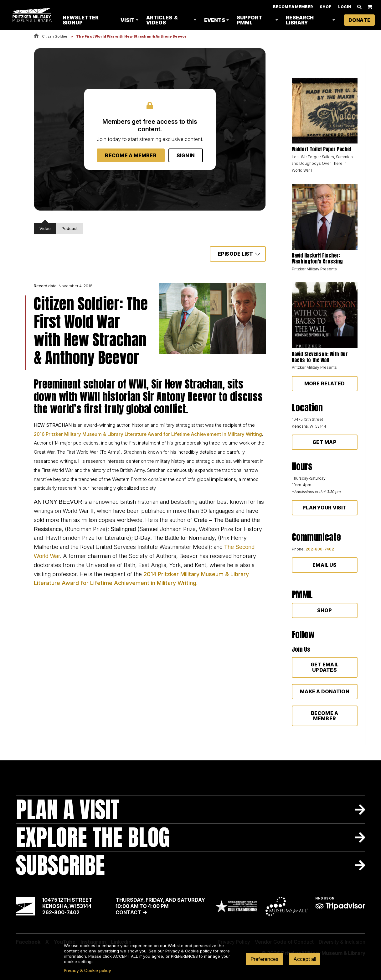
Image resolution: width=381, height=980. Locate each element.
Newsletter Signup (81, 20)
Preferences (264, 959)
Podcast (70, 228)
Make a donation (324, 691)
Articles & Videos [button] (162, 20)
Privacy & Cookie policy (88, 971)
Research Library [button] (300, 20)
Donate (359, 20)
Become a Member (131, 155)
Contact (128, 912)
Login (345, 7)
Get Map (324, 442)
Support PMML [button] (250, 20)
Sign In (186, 155)
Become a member (325, 716)
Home (36, 36)
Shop (326, 7)
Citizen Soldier (55, 36)
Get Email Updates (324, 667)
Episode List (236, 254)
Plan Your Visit (324, 508)
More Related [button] (325, 383)
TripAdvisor (340, 906)
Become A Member (293, 7)
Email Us (324, 565)
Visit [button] (128, 20)
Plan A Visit (68, 809)
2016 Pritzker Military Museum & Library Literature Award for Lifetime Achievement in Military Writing (148, 434)
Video (45, 228)
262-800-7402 (320, 549)
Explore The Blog (93, 837)
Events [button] (215, 20)
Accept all (305, 959)
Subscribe (60, 865)
